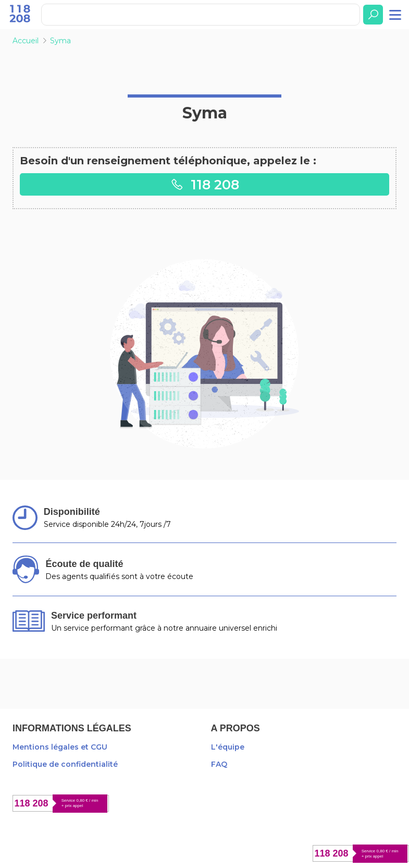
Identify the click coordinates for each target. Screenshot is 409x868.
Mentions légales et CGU (60, 747)
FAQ (219, 764)
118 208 (205, 184)
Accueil (26, 41)
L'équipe (228, 747)
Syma (60, 41)
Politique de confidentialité (65, 764)
